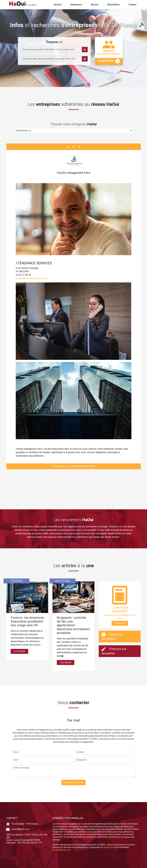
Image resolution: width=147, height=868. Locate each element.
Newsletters (114, 5)
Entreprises (76, 5)
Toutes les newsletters (112, 637)
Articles (95, 5)
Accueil (58, 5)
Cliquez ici (120, 623)
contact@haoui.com (20, 829)
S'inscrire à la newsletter (114, 651)
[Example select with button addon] (74, 131)
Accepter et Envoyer (73, 782)
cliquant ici (108, 847)
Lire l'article (19, 651)
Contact (132, 5)
